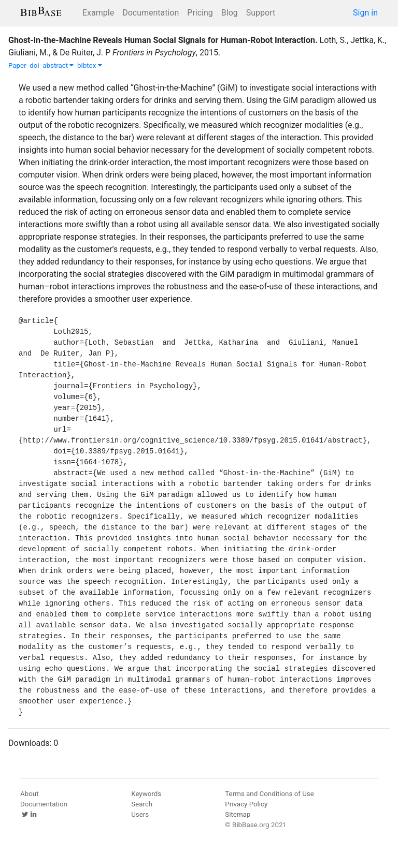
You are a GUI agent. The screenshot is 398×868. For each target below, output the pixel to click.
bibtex (90, 65)
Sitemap (238, 814)
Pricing (200, 13)
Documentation (151, 13)
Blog (230, 13)
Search (142, 804)
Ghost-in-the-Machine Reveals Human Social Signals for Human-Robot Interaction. (163, 40)
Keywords (146, 794)
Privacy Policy (246, 804)
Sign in (365, 13)
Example (98, 13)
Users (140, 814)
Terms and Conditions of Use (269, 794)
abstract (58, 65)
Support (261, 13)
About (30, 794)
